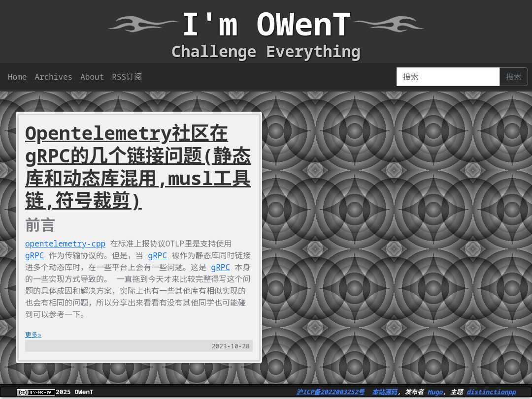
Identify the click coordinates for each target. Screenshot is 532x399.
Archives (53, 77)
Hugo (435, 392)
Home (17, 77)
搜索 (514, 77)
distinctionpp (491, 392)
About (92, 77)
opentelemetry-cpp (65, 244)
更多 (32, 335)
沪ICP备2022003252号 (331, 392)
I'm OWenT (266, 23)
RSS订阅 (127, 77)
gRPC (34, 255)
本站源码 (384, 392)
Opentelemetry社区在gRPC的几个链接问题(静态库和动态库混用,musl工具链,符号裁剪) (138, 166)
